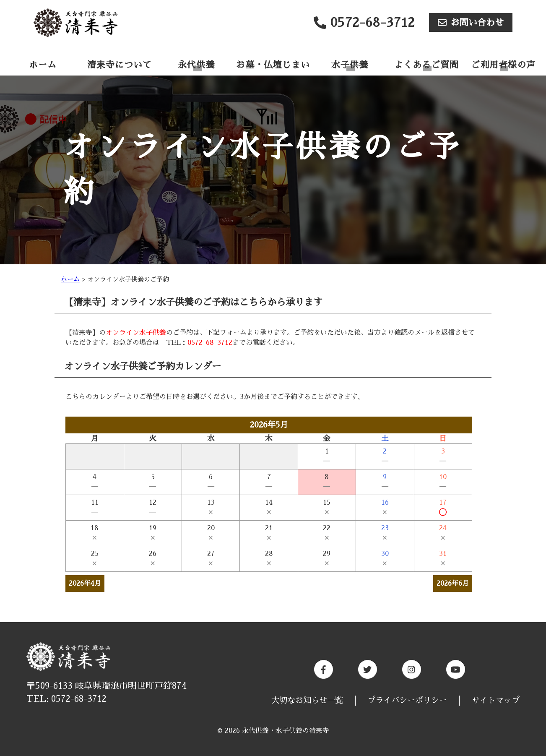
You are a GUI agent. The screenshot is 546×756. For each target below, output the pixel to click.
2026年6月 (453, 584)
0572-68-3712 (210, 343)
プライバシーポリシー (407, 700)
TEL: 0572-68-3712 (66, 699)
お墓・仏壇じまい (273, 65)
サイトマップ (496, 700)
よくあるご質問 (426, 65)
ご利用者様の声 (503, 65)
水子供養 (350, 65)
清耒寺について (120, 65)
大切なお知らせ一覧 (307, 700)
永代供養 (196, 65)
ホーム (43, 65)
